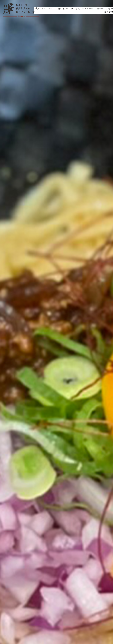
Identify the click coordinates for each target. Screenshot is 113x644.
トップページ (48, 8)
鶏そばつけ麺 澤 (105, 8)
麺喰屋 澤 (63, 8)
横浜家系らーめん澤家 (82, 8)
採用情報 (109, 12)
